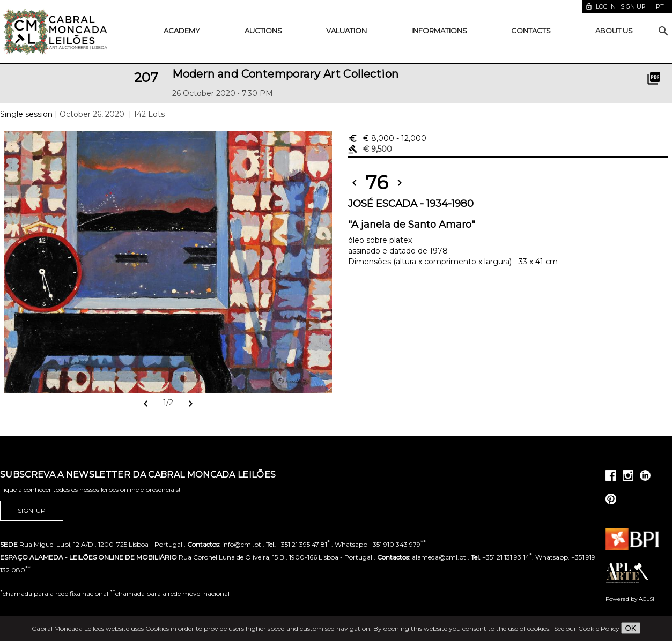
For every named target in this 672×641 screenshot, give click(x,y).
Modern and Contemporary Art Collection (285, 74)
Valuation (346, 31)
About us (614, 31)
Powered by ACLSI (630, 599)
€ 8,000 (387, 138)
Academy (182, 31)
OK (631, 628)
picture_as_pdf (654, 78)
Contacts (531, 31)
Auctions (263, 31)
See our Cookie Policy (587, 628)
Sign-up (32, 511)
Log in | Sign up (615, 6)
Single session (26, 114)
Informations (439, 31)
